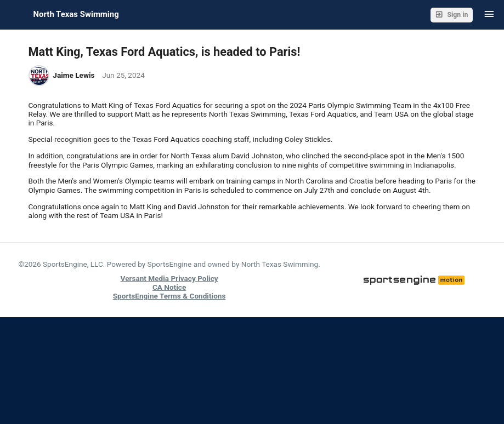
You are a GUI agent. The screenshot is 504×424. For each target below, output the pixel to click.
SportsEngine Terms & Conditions (169, 296)
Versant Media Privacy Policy (169, 278)
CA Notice (169, 287)
